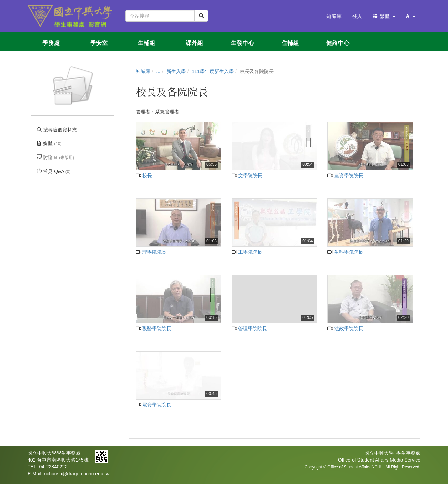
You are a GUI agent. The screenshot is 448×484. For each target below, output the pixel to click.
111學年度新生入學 (213, 71)
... (158, 71)
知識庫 (143, 71)
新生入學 (176, 71)
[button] (410, 16)
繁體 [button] (384, 16)
